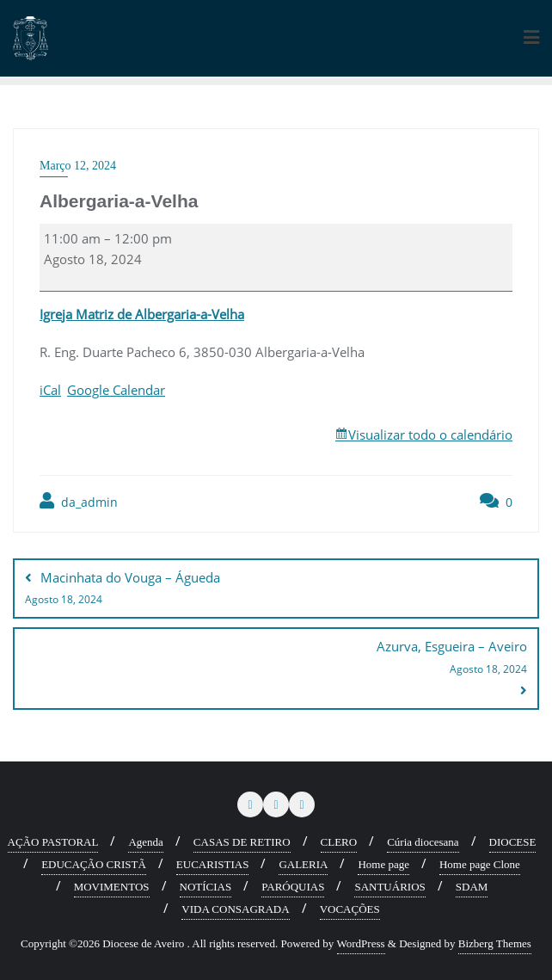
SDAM (472, 887)
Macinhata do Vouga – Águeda (276, 589)
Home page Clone (480, 864)
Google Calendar (116, 390)
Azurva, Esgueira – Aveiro (276, 658)
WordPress (361, 943)
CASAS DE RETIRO (242, 842)
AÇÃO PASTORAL (53, 842)
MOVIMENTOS (112, 887)
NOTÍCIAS (206, 887)
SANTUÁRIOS (389, 887)
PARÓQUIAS (293, 887)
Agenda (145, 842)
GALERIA (303, 864)
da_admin (79, 501)
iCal (50, 390)
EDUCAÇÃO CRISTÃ (94, 864)
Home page (383, 864)
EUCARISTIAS (213, 864)
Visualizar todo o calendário (430, 435)
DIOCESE (513, 842)
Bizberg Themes (495, 943)
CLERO (339, 842)
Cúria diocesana (423, 842)
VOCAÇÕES (350, 909)
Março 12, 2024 (78, 166)
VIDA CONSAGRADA (235, 909)
